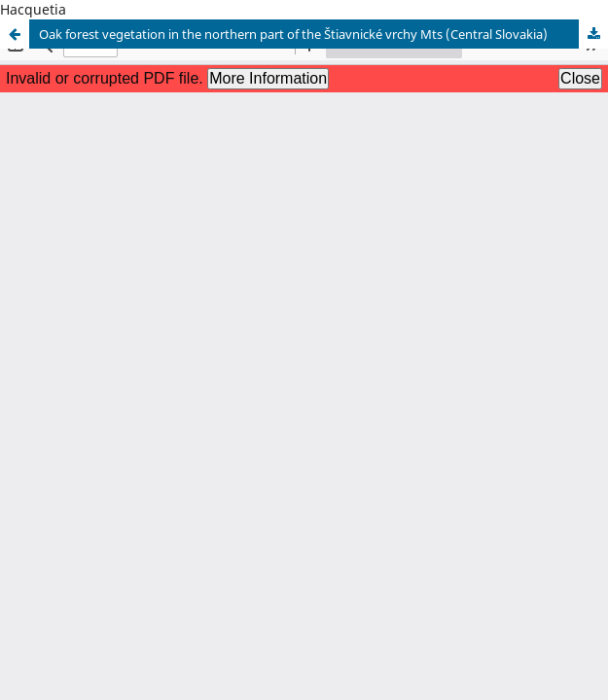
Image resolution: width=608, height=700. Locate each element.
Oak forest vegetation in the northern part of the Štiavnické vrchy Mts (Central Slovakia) (293, 34)
